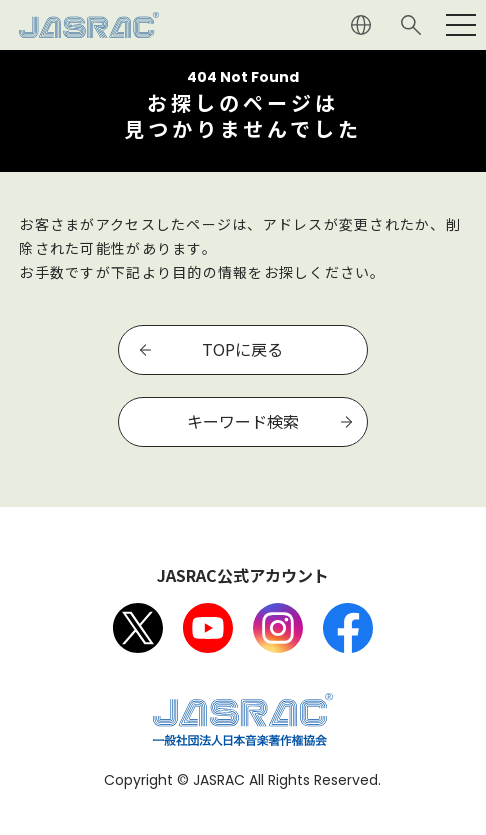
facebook (348, 628)
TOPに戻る (242, 349)
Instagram (278, 628)
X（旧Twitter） (138, 628)
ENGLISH (361, 25)
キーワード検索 (243, 421)
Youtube (208, 628)
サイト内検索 (411, 25)
